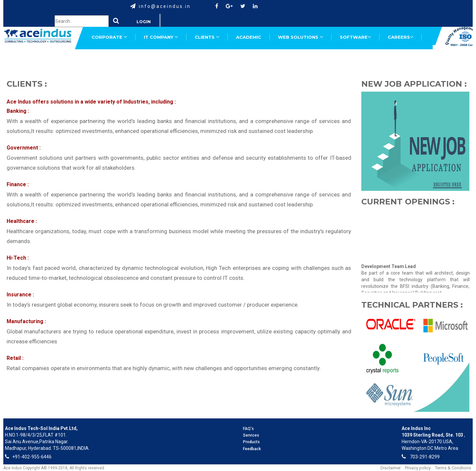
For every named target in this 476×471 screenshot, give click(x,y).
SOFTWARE (355, 37)
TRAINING (186, 59)
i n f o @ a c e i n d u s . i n (164, 6)
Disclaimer (391, 468)
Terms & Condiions (453, 468)
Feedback (252, 449)
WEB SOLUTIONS (300, 37)
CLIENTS (207, 37)
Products (251, 442)
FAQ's (248, 429)
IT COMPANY (161, 37)
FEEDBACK (145, 59)
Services (251, 435)
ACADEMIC (249, 37)
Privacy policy (418, 468)
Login (144, 22)
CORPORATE (109, 37)
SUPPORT (103, 59)
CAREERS (400, 37)
